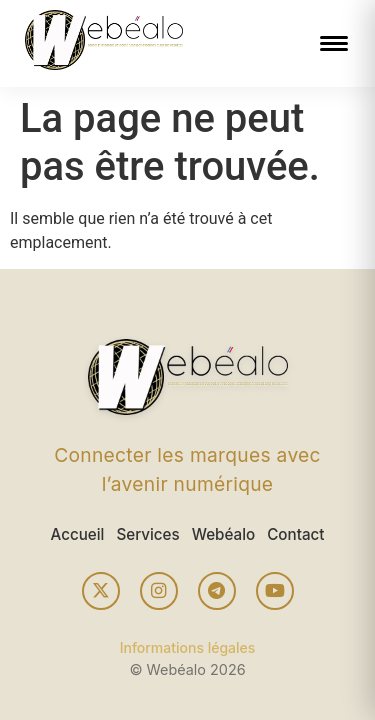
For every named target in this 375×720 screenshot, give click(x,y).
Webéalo (223, 534)
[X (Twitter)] (101, 591)
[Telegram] (217, 591)
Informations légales (188, 647)
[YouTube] (275, 591)
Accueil (78, 534)
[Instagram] (159, 591)
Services (147, 534)
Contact (295, 534)
